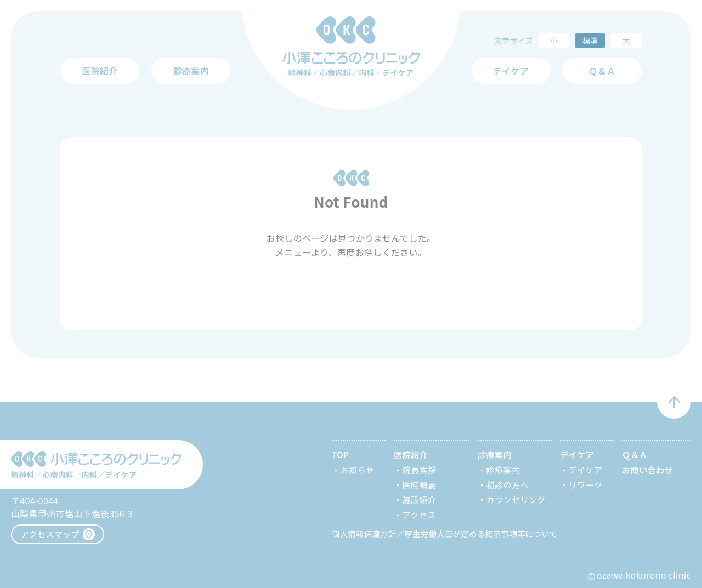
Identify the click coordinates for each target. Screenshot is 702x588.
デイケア (586, 470)
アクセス (419, 515)
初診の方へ (508, 484)
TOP (340, 454)
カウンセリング (516, 499)
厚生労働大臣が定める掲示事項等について (481, 533)
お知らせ (358, 470)
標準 (590, 41)
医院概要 (420, 484)
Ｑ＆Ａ (602, 71)
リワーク (586, 484)
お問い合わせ (647, 470)
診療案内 (503, 470)
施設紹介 (420, 499)
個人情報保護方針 (364, 533)
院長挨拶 (420, 470)
